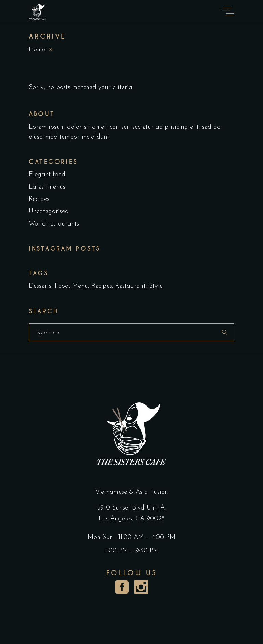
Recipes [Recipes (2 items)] (102, 286)
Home (37, 49)
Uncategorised (49, 212)
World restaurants (54, 224)
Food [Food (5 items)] (62, 286)
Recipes (39, 199)
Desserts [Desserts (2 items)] (40, 286)
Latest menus (47, 187)
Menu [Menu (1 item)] (80, 286)
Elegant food (47, 175)
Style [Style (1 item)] (156, 286)
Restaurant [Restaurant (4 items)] (130, 286)
